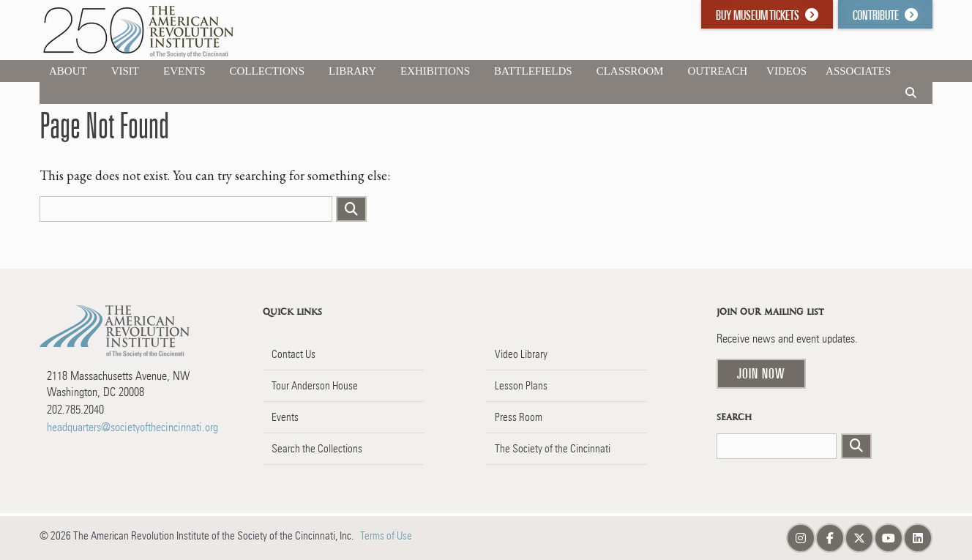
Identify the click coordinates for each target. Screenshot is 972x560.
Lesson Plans (521, 386)
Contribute (885, 15)
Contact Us (294, 354)
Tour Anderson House (315, 386)
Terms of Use (386, 536)
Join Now (761, 373)
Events (285, 417)
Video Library (521, 354)
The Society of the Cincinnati (553, 449)
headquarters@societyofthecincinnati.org (132, 427)
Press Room (519, 417)
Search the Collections (317, 449)
